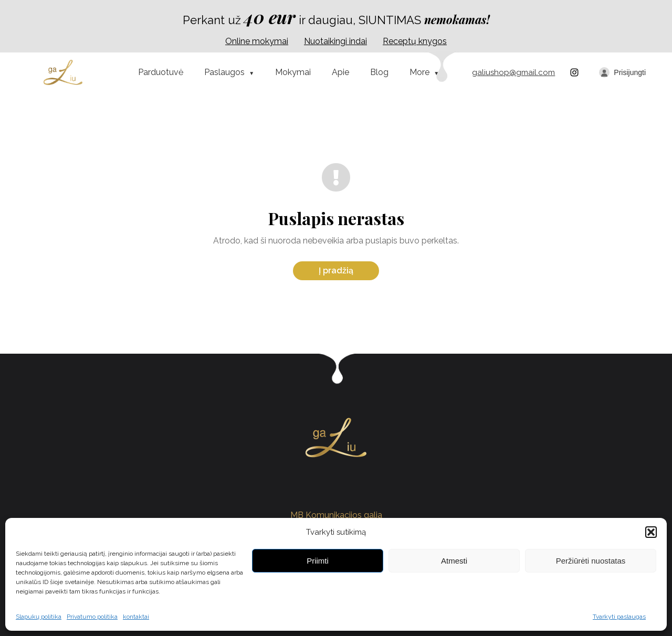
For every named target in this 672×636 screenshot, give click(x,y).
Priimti (318, 561)
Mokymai (293, 72)
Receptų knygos (415, 41)
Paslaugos (224, 72)
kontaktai (136, 617)
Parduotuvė (161, 72)
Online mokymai (257, 41)
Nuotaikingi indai (335, 41)
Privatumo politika (92, 617)
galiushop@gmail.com (513, 72)
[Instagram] (574, 72)
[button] (651, 532)
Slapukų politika (39, 617)
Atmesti (454, 561)
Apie (340, 72)
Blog (379, 72)
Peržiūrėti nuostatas (591, 561)
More (419, 72)
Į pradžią (336, 271)
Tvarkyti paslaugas (619, 617)
